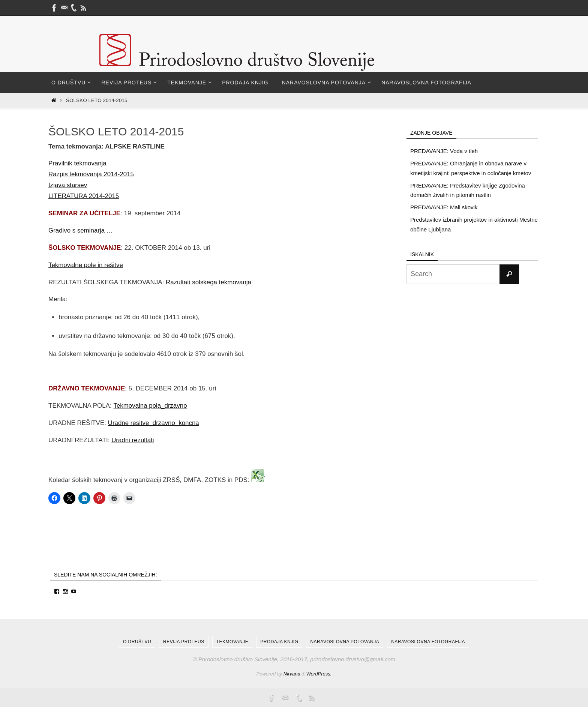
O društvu (137, 642)
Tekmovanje (232, 642)
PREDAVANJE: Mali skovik (444, 207)
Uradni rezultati (133, 440)
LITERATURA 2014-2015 (84, 196)
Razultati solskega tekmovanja (209, 282)
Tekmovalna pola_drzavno (150, 406)
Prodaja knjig (279, 642)
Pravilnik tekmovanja (78, 163)
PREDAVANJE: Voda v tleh (444, 151)
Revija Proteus (184, 642)
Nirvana (292, 674)
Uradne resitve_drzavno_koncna (154, 423)
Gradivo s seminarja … (81, 230)
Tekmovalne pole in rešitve (86, 265)
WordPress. (319, 674)
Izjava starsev (68, 185)
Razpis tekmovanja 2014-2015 (91, 174)
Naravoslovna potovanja (345, 642)
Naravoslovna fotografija (428, 642)
